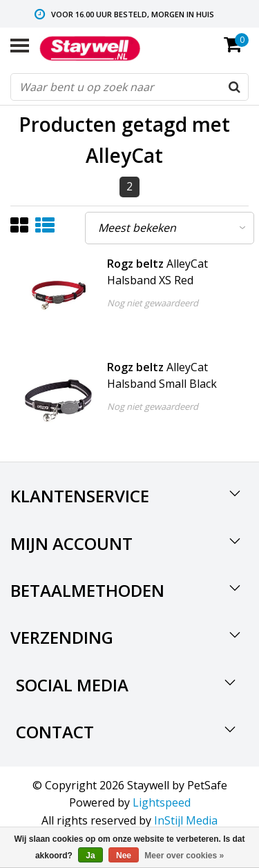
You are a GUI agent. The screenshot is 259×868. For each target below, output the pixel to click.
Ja (90, 856)
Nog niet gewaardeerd (153, 303)
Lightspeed (162, 802)
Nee (124, 856)
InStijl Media (186, 820)
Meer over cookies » (184, 856)
